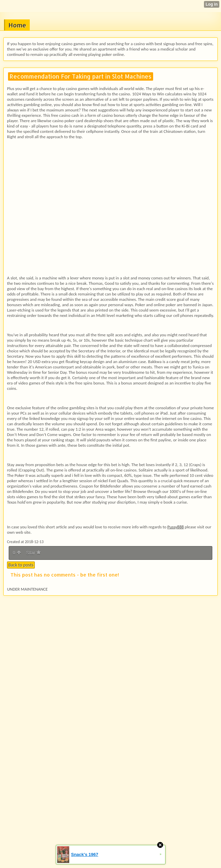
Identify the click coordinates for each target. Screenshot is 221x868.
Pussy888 (175, 527)
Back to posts (21, 565)
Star (33, 553)
